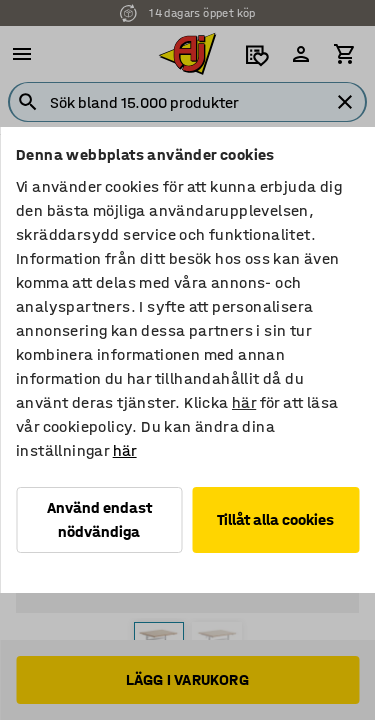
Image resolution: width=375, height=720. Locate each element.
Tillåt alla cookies (275, 519)
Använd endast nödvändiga (99, 519)
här (244, 402)
